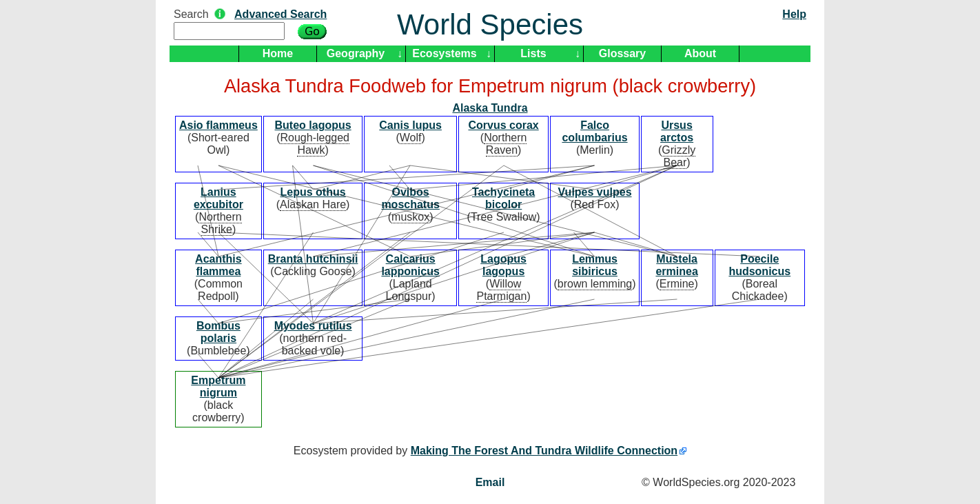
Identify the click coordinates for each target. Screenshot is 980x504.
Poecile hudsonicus (759, 265)
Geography (356, 53)
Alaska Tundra (490, 108)
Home (278, 53)
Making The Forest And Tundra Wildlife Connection (544, 451)
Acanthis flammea (218, 265)
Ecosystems (444, 53)
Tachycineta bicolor (503, 198)
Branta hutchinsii (313, 259)
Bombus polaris (218, 332)
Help (794, 14)
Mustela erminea (676, 265)
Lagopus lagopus (503, 265)
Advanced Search (280, 14)
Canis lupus (410, 125)
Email (490, 482)
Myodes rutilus (313, 326)
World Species (490, 24)
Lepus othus (313, 192)
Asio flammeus (218, 125)
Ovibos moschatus (410, 198)
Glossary (622, 53)
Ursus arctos (677, 131)
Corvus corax (503, 125)
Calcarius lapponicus (410, 265)
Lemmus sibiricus (595, 265)
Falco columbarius (594, 131)
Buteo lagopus (313, 125)
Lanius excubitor (218, 198)
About (700, 53)
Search (191, 14)
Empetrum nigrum (218, 386)
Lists (533, 53)
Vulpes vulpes (595, 192)
